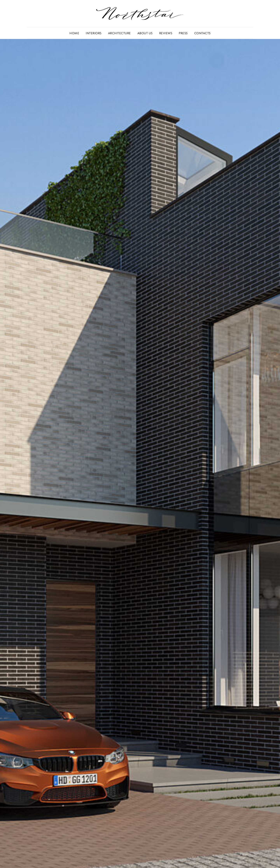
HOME (74, 33)
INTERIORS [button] (94, 33)
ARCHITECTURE (119, 33)
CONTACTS (202, 33)
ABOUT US (145, 33)
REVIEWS (166, 33)
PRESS (183, 33)
